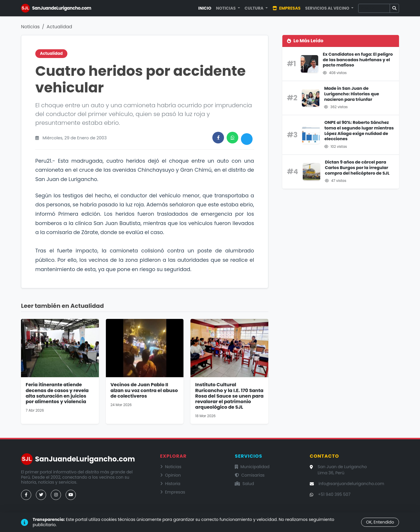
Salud (244, 484)
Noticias (30, 27)
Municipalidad (252, 467)
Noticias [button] (226, 8)
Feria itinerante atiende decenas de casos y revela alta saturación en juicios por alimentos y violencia (57, 393)
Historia (170, 484)
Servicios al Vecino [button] (328, 8)
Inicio (205, 8)
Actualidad (60, 27)
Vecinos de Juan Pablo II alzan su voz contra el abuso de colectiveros (144, 390)
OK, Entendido (380, 522)
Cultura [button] (255, 8)
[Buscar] (374, 8)
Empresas (286, 8)
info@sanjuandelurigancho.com (351, 484)
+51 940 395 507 (334, 494)
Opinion (170, 475)
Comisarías (250, 475)
